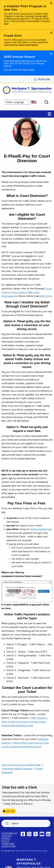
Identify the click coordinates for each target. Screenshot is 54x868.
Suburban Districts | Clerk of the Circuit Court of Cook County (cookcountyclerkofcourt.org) (25, 743)
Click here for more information (21, 45)
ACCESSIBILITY (9, 833)
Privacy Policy (6, 840)
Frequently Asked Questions (17, 769)
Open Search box (47, 102)
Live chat (10, 811)
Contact (7, 836)
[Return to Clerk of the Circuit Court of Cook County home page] (27, 90)
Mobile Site (44, 79)
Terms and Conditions (9, 845)
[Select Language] (18, 102)
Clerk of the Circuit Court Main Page (21, 765)
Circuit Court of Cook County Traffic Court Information (27, 292)
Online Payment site (41, 529)
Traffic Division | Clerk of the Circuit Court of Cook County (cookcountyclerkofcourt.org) (25, 722)
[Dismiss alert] (51, 3)
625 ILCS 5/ (46, 296)
